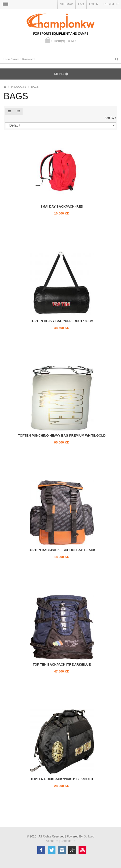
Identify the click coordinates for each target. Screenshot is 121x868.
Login (94, 4)
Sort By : (110, 118)
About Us (52, 841)
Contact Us (68, 841)
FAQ (81, 4)
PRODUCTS (19, 87)
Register (111, 4)
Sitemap (67, 4)
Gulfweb (89, 836)
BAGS (35, 87)
